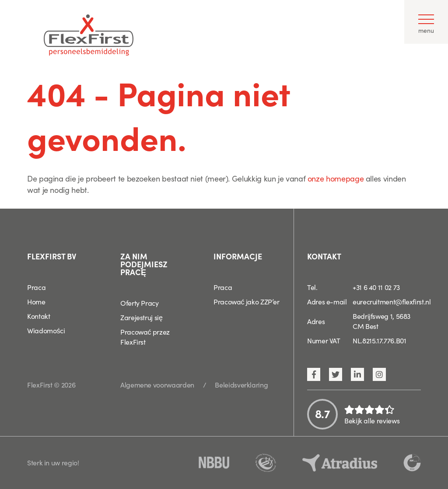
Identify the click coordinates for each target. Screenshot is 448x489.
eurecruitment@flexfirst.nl (392, 301)
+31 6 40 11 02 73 (376, 287)
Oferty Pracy (140, 303)
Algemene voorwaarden (157, 384)
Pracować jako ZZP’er (247, 301)
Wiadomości (46, 330)
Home (36, 301)
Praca (36, 287)
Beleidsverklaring (241, 384)
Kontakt (38, 316)
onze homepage (336, 178)
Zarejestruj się (142, 317)
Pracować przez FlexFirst (145, 337)
